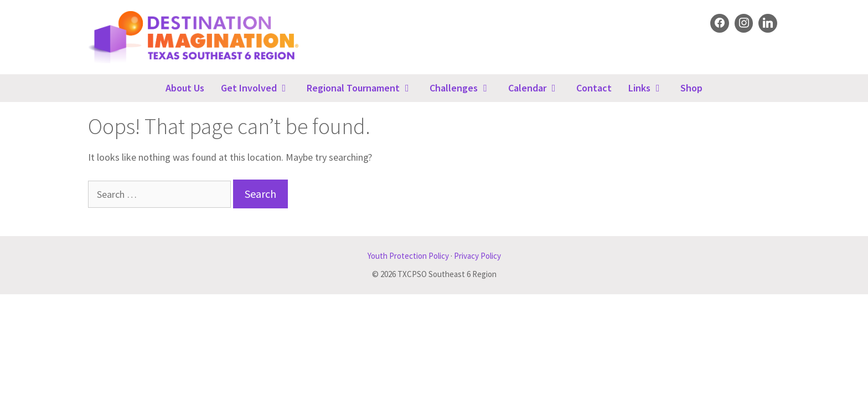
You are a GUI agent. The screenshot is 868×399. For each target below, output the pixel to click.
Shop (691, 88)
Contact (594, 88)
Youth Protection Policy (408, 256)
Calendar (538, 88)
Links (650, 88)
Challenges (464, 88)
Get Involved (260, 88)
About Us (185, 88)
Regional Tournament (364, 88)
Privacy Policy (477, 256)
